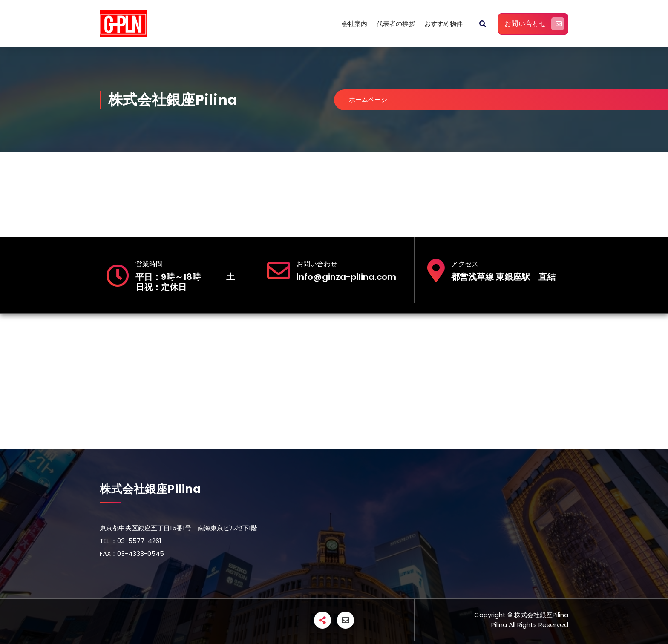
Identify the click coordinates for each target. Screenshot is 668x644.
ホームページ (370, 99)
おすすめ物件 (443, 24)
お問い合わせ (534, 24)
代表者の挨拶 (396, 24)
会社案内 (354, 24)
